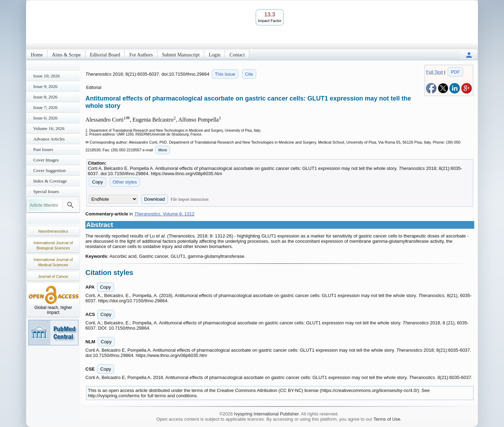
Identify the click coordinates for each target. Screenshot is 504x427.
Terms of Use (387, 419)
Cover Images (46, 160)
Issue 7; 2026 (45, 107)
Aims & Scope (66, 55)
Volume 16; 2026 (49, 128)
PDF (455, 72)
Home (37, 55)
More (163, 150)
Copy (97, 182)
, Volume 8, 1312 (164, 214)
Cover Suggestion (50, 170)
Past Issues (43, 149)
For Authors (141, 55)
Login (214, 55)
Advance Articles (49, 139)
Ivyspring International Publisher (266, 414)
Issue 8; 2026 (45, 97)
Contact (237, 55)
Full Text (434, 72)
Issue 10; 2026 (47, 76)
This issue (225, 74)
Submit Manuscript (181, 55)
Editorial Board (105, 55)
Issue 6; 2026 (45, 118)
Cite (249, 74)
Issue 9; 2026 (45, 86)
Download (155, 199)
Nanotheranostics (53, 231)
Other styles (125, 182)
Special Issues (46, 191)
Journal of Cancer (53, 276)
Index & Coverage (50, 181)
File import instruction (190, 199)
